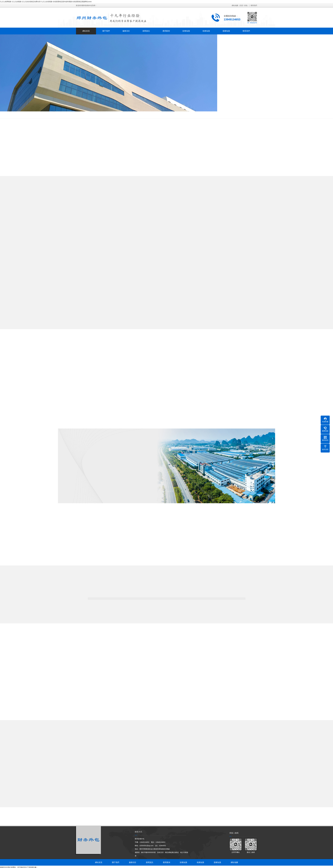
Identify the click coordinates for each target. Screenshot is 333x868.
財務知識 (186, 31)
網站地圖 (235, 5)
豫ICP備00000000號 (148, 849)
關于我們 (106, 31)
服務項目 (126, 31)
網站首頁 (86, 31)
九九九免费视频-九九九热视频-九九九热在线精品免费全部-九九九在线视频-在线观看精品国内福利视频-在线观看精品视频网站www (46, 2)
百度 (241, 5)
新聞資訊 (146, 31)
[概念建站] (175, 849)
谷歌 (246, 5)
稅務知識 (206, 31)
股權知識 (226, 31)
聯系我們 (254, 5)
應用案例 (166, 31)
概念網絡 (168, 849)
